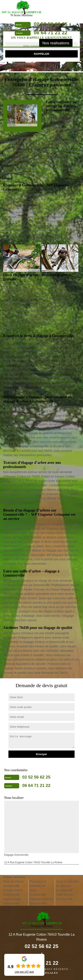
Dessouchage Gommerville (12, 901)
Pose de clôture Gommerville (13, 884)
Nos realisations (56, 43)
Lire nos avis (24, 972)
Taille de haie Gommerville (65, 897)
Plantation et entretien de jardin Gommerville (38, 888)
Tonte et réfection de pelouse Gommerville (68, 886)
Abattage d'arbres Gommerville (41, 901)
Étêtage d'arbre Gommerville (13, 892)
